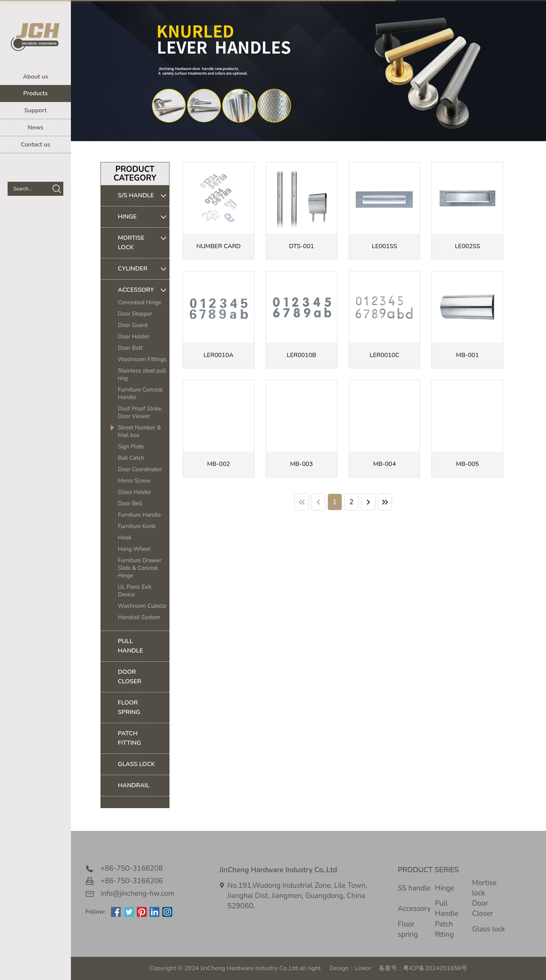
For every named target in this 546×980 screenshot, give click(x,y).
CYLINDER (144, 269)
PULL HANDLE (130, 646)
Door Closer (482, 908)
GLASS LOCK (136, 764)
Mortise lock (484, 888)
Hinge (445, 888)
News (36, 127)
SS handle (414, 888)
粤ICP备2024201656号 (435, 968)
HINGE (144, 217)
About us (35, 77)
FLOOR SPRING (129, 707)
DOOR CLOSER (130, 677)
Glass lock (489, 929)
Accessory (414, 909)
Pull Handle (447, 908)
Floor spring (408, 929)
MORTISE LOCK (144, 242)
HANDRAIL (134, 785)
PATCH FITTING (129, 738)
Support (35, 110)
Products (35, 93)
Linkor (363, 968)
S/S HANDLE (144, 196)
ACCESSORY (144, 290)
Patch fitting (444, 929)
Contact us (35, 145)
